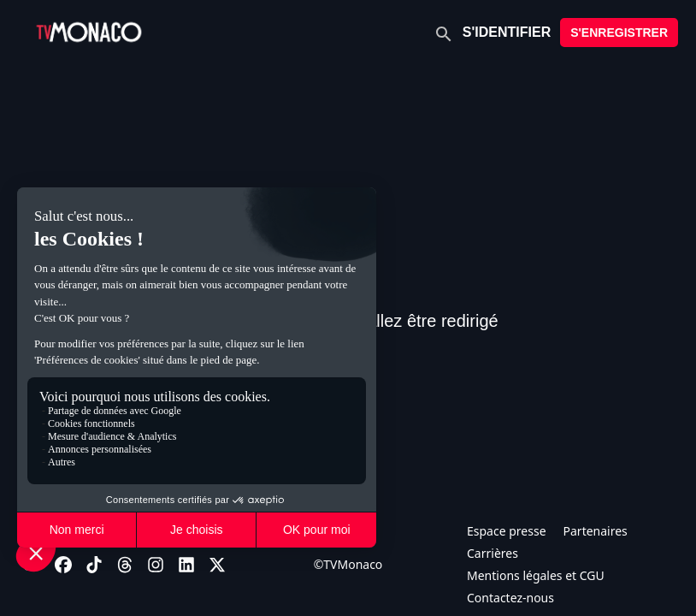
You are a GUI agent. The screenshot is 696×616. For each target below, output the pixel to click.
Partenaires (596, 531)
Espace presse (507, 531)
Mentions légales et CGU (536, 575)
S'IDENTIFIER (507, 32)
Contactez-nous (510, 598)
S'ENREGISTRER (619, 33)
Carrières (493, 553)
